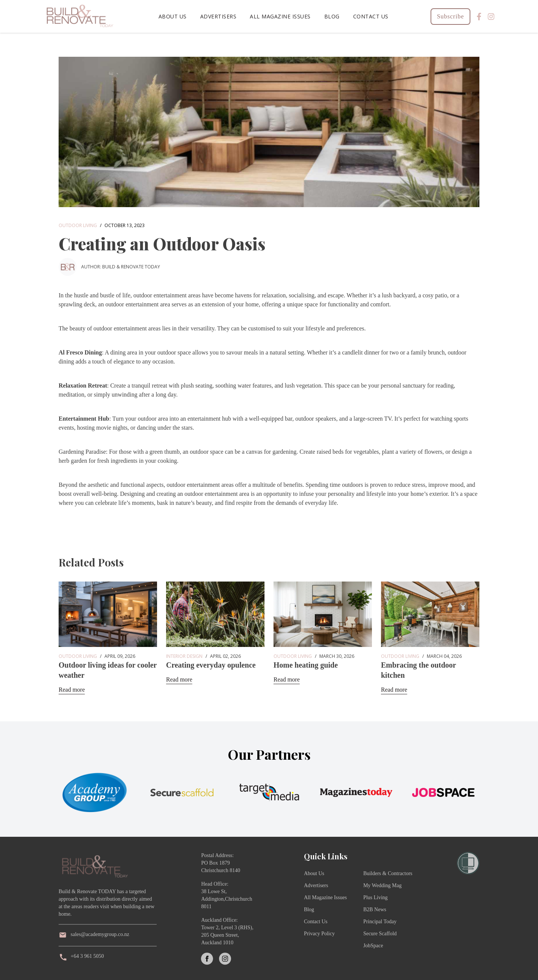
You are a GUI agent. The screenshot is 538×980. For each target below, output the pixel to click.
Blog (332, 16)
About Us (173, 16)
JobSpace (373, 946)
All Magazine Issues (280, 16)
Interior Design (184, 656)
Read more (72, 690)
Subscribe (450, 16)
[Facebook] (479, 17)
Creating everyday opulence (211, 665)
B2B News (375, 910)
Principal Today (380, 922)
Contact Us (371, 16)
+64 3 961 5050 (87, 956)
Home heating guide (306, 665)
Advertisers (218, 16)
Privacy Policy (319, 934)
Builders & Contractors (388, 873)
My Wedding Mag (382, 885)
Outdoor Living (78, 225)
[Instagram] (491, 17)
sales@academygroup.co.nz (100, 934)
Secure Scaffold (380, 934)
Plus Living (376, 897)
